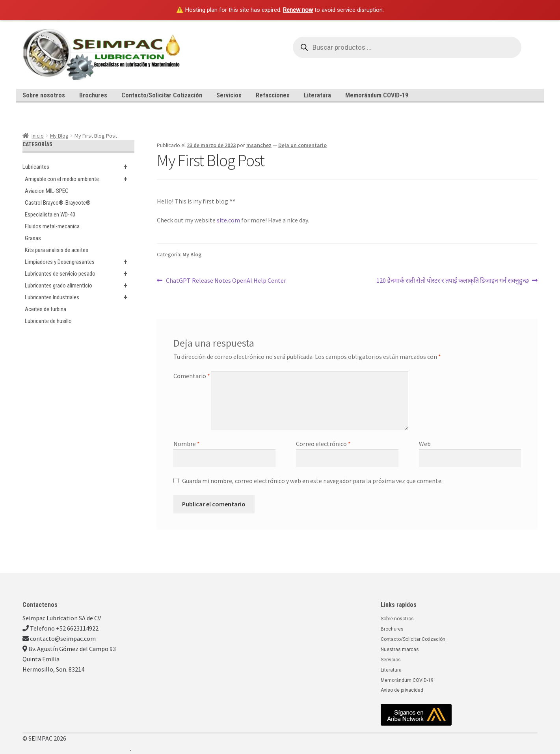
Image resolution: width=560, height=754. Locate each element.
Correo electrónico (323, 444)
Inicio (38, 136)
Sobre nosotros (44, 95)
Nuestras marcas (400, 649)
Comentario (192, 376)
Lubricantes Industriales (80, 297)
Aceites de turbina (46, 309)
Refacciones (273, 95)
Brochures (93, 95)
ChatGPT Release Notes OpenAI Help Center (226, 280)
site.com (228, 220)
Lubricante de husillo (48, 321)
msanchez (259, 145)
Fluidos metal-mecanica (52, 226)
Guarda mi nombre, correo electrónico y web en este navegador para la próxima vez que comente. (312, 481)
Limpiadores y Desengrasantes (80, 262)
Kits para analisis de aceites (57, 250)
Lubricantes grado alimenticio (80, 286)
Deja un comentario (302, 145)
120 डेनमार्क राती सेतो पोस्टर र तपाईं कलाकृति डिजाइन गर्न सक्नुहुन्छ (453, 280)
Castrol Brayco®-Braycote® (58, 203)
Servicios (229, 95)
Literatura (317, 95)
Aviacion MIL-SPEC (47, 191)
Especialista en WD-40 (50, 215)
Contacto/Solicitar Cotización (162, 95)
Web (425, 444)
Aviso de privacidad (402, 690)
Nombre (187, 444)
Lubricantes (78, 167)
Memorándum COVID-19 (377, 95)
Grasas (33, 238)
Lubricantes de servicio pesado (80, 274)
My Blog (59, 136)
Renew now (298, 10)
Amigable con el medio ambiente (80, 179)
